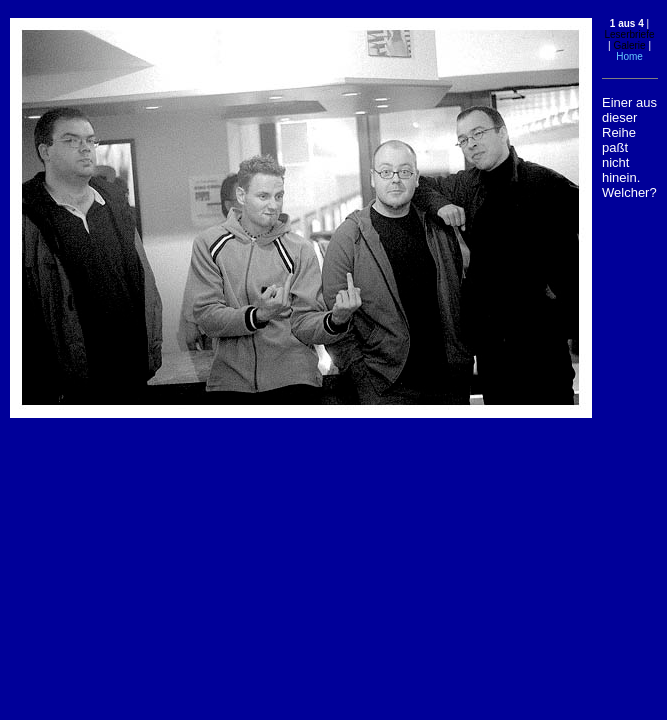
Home (629, 56)
